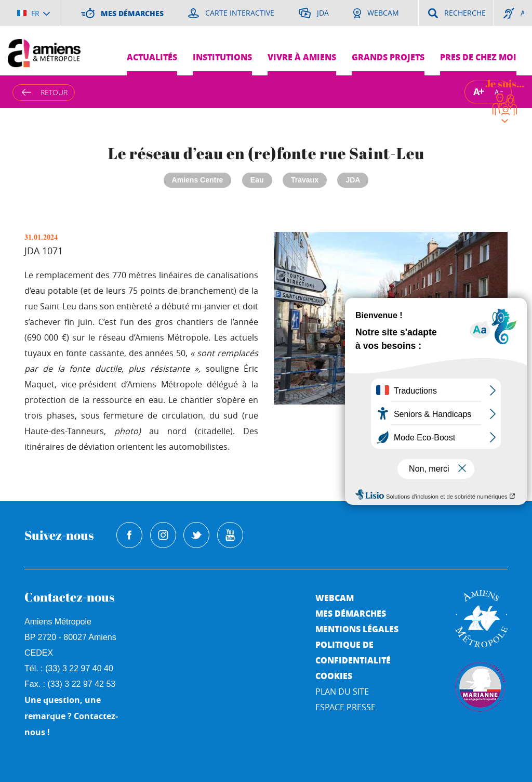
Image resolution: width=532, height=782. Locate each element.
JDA (353, 180)
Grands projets (388, 57)
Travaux (305, 180)
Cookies (334, 676)
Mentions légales (357, 629)
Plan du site (342, 692)
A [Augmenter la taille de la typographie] (476, 92)
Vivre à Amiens (302, 57)
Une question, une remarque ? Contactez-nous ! (71, 716)
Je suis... (505, 83)
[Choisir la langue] (34, 13)
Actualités (152, 57)
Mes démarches (351, 613)
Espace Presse (345, 707)
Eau (257, 180)
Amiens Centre (198, 180)
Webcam (335, 598)
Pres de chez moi (478, 57)
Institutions (222, 57)
